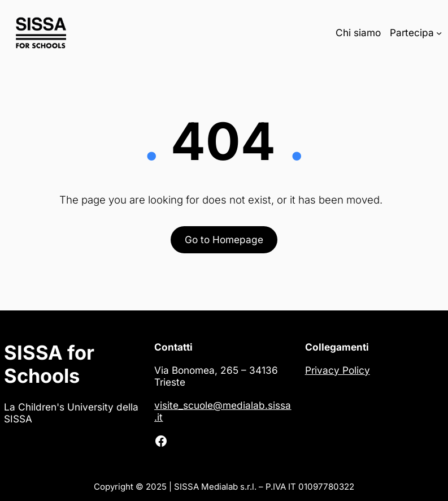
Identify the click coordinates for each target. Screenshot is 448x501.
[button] (23, 478)
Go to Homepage (224, 239)
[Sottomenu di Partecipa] (439, 32)
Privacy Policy (338, 370)
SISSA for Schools (49, 364)
